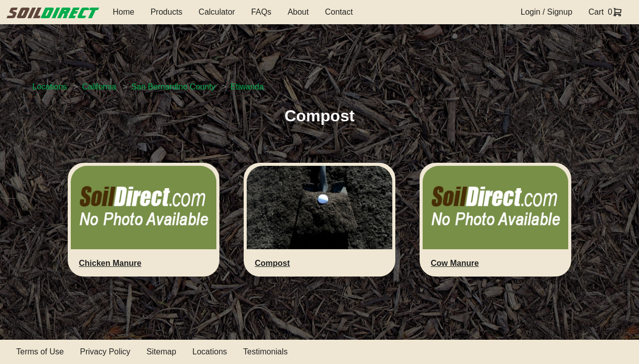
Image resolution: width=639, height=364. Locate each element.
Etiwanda (247, 87)
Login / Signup (546, 12)
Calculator (217, 12)
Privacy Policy (105, 352)
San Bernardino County (173, 87)
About (298, 12)
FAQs (261, 12)
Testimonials (265, 352)
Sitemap (162, 352)
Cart (596, 12)
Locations (50, 87)
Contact (339, 12)
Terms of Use (40, 352)
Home (124, 12)
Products (167, 12)
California (99, 87)
